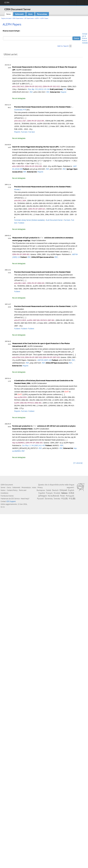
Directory (81, 3)
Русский (40, 499)
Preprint (63, 92)
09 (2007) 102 (44, 360)
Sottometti (19, 14)
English (71, 490)
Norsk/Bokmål (53, 496)
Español (42, 493)
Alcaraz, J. (18, 189)
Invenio (11, 496)
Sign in (73, 3)
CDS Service (15, 499)
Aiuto (30, 14)
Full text (24, 132)
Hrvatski (57, 493)
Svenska (57, 499)
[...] (31, 84)
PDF (65, 89)
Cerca (8, 14)
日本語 (71, 493)
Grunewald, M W (20, 110)
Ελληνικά (63, 490)
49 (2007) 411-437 (34, 445)
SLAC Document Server (54, 220)
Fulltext (21, 223)
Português (70, 496)
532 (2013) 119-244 (39, 89)
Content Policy (12, 490)
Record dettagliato (19, 98)
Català (49, 490)
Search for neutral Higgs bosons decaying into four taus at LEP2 (35, 147)
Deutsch (55, 490)
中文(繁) (72, 499)
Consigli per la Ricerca (85, 36)
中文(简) (65, 499)
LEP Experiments (29, 18)
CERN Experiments (18, 18)
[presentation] (51, 78)
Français (49, 493)
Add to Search (63, 46)
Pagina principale (6, 18)
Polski (63, 496)
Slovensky (49, 499)
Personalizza (42, 14)
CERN (7, 3)
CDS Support (11, 501)
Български (41, 490)
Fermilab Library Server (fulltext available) (29, 220)
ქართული (43, 496)
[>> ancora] (78, 463)
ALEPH (37, 18)
